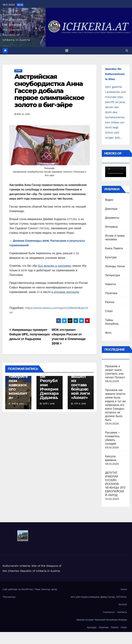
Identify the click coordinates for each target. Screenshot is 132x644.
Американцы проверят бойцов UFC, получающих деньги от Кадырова (29, 334)
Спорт (18, 71)
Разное (110, 302)
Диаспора (111, 209)
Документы (112, 218)
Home (124, 589)
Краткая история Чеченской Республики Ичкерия (102, 620)
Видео (109, 200)
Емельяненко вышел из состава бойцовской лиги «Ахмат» (81, 383)
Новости (110, 284)
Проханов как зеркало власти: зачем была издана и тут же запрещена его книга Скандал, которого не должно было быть (116, 405)
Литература (113, 275)
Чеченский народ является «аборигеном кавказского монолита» (18, 378)
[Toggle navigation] (67, 51)
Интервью (112, 227)
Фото (108, 333)
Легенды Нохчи (115, 266)
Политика (111, 293)
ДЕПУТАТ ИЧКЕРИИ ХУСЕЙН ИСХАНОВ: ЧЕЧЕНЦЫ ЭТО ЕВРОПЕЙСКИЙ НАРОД (115, 484)
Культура (111, 257)
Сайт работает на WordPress (18, 589)
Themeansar (9, 597)
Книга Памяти (114, 248)
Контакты (122, 612)
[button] (127, 50)
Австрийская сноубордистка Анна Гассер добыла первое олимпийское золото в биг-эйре (49, 91)
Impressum (109, 612)
